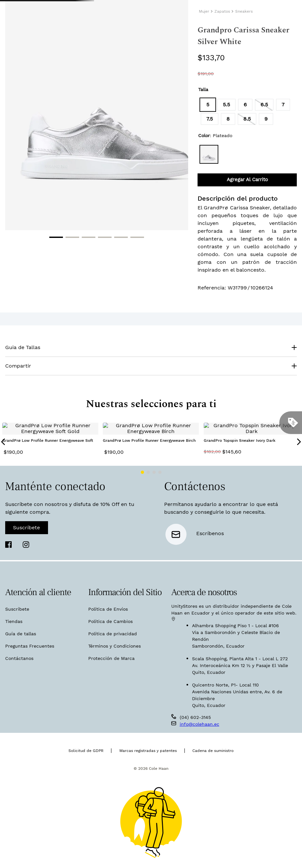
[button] (208, 150)
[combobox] (237, 36)
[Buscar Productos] (201, 36)
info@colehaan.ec (199, 722)
